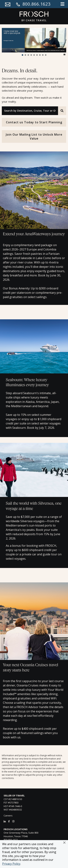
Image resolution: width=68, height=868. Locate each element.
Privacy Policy (11, 864)
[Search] (62, 111)
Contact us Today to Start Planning (34, 122)
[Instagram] (13, 821)
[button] (64, 843)
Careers (8, 816)
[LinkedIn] (5, 821)
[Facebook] (9, 821)
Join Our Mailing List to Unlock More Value (34, 136)
